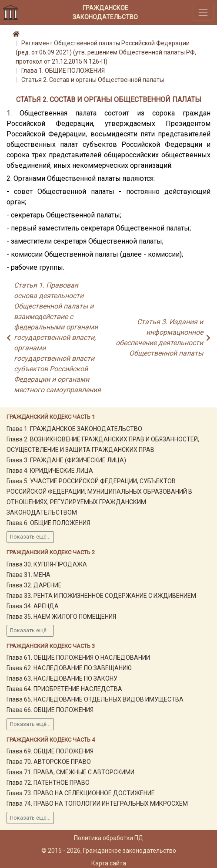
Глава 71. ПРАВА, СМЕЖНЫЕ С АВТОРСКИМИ (70, 772)
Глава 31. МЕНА (28, 575)
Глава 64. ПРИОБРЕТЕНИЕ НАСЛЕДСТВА (64, 689)
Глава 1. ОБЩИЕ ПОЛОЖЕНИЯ (63, 71)
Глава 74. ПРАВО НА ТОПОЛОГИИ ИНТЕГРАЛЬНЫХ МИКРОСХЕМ (97, 804)
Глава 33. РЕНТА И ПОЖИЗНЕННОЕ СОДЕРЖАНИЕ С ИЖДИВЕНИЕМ (101, 596)
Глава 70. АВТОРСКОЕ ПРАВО (49, 762)
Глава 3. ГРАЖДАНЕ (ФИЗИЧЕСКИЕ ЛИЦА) (66, 460)
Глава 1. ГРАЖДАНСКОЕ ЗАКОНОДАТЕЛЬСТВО (74, 429)
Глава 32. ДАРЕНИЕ (34, 585)
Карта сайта (109, 863)
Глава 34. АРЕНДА (33, 606)
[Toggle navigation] (203, 12)
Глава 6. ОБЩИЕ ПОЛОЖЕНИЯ (48, 523)
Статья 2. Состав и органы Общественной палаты (93, 80)
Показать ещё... (30, 537)
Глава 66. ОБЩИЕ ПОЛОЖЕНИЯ (50, 710)
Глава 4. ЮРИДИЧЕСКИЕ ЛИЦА (50, 471)
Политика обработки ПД (109, 838)
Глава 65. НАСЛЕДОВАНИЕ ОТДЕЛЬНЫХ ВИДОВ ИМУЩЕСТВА (95, 699)
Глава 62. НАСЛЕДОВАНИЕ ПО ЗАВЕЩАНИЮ (69, 668)
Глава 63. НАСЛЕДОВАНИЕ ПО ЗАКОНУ (62, 678)
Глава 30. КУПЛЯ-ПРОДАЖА (47, 564)
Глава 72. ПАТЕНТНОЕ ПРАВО (48, 783)
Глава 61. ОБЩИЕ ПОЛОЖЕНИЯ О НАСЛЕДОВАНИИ (78, 658)
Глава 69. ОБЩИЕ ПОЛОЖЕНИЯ (50, 751)
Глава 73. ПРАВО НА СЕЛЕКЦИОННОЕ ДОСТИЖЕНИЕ (81, 793)
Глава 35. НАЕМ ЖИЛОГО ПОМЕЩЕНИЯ (61, 617)
